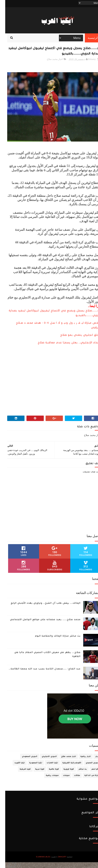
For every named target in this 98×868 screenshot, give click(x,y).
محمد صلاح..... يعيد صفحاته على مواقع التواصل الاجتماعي (40, 625)
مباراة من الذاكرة (87, 781)
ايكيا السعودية (31, 769)
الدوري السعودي (24, 762)
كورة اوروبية (64, 775)
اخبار (92, 762)
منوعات (61, 781)
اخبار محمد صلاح (50, 65)
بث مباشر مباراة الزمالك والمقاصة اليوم (52, 642)
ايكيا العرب (61, 18)
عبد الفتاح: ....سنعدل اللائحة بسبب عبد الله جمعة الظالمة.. (39, 674)
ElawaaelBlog (38, 863)
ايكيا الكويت (14, 769)
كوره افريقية (20, 775)
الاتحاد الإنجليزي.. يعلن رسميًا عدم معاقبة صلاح (64, 348)
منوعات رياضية (47, 781)
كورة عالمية (49, 775)
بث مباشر (77, 775)
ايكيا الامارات (47, 769)
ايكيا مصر (90, 775)
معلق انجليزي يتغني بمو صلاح (75, 341)
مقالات (72, 781)
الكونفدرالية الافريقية (67, 769)
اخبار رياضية (80, 762)
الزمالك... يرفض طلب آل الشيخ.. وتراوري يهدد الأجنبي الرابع (40, 609)
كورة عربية (35, 775)
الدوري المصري (87, 769)
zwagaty (57, 863)
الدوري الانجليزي (44, 762)
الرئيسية (88, 41)
